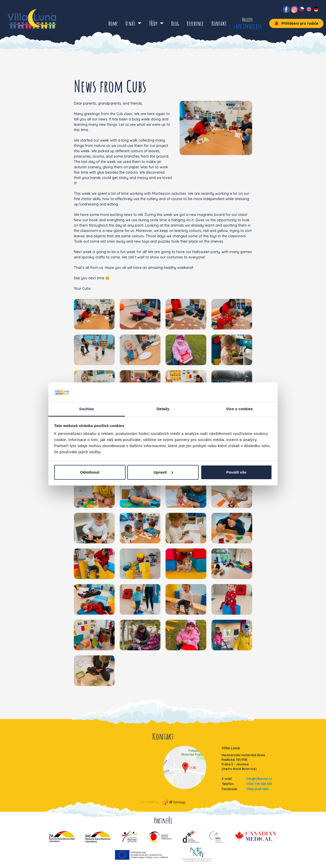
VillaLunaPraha (257, 789)
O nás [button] (131, 23)
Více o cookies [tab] (239, 409)
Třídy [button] (154, 23)
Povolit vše (236, 472)
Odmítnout (90, 472)
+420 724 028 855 (247, 26)
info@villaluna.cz (259, 779)
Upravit (163, 472)
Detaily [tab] (163, 409)
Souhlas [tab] (86, 409)
